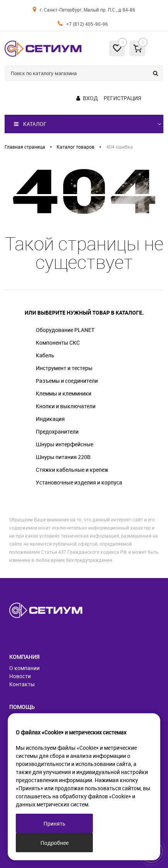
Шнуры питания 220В (63, 457)
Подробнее (55, 843)
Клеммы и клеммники (64, 393)
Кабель (45, 355)
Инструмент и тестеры (64, 368)
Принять (55, 824)
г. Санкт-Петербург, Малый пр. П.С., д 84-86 (87, 10)
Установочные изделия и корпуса (79, 482)
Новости (20, 676)
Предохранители (57, 431)
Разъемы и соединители (67, 381)
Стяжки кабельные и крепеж (72, 470)
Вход (90, 98)
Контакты (22, 684)
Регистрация (122, 98)
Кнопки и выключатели (66, 406)
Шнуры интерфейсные (65, 444)
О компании (24, 668)
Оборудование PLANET (65, 330)
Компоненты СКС (58, 343)
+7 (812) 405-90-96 (87, 24)
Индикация (50, 419)
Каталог (30, 124)
